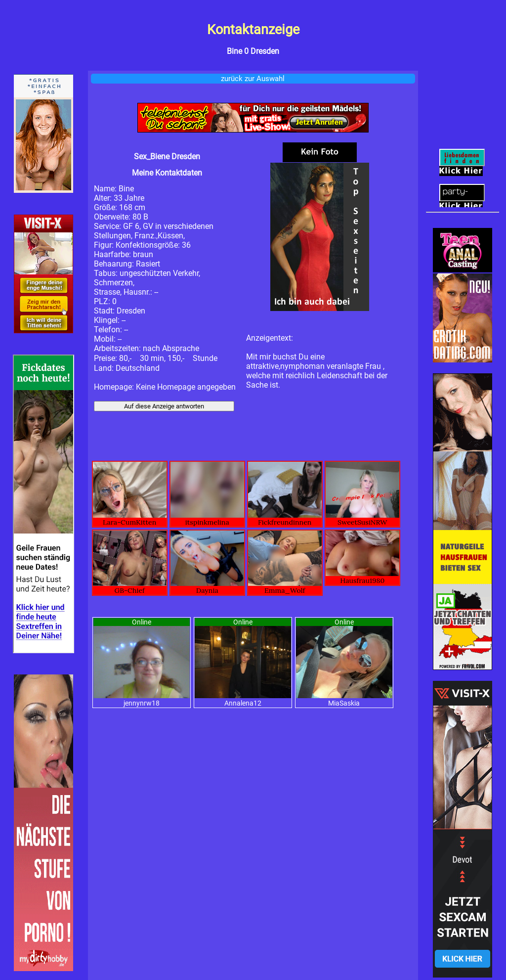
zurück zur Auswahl (253, 79)
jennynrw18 (142, 703)
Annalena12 (243, 703)
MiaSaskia (344, 703)
